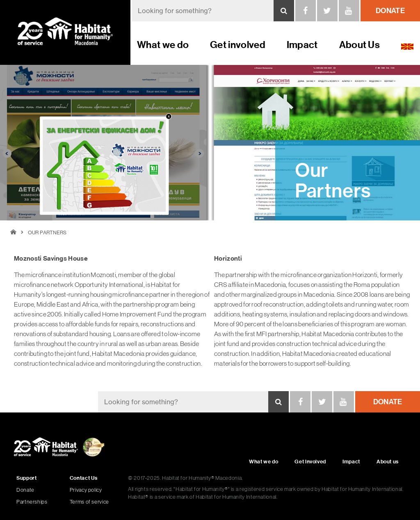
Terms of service (89, 502)
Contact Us (84, 478)
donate (390, 10)
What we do (163, 45)
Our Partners (47, 233)
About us (388, 462)
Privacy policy (86, 490)
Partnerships (32, 502)
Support (26, 478)
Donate (25, 490)
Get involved (238, 45)
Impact (302, 45)
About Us (360, 45)
